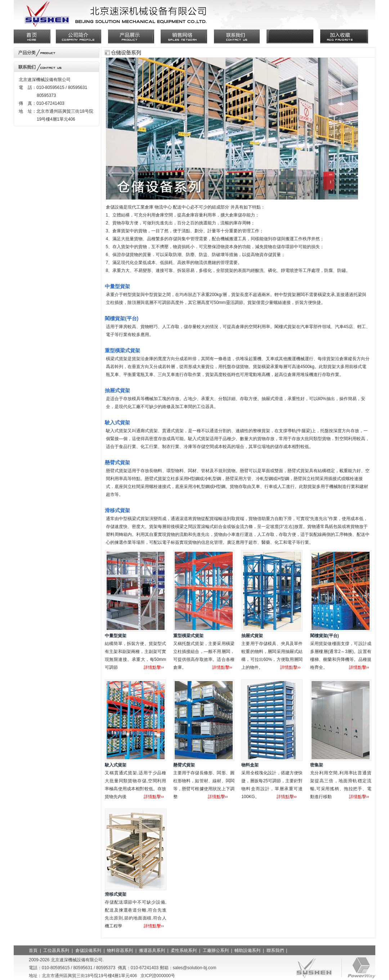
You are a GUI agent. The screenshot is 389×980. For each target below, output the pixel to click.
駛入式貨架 (116, 765)
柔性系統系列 (184, 950)
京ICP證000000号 (158, 976)
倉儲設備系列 (88, 950)
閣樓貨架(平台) (325, 636)
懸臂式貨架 (184, 765)
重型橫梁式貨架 (188, 636)
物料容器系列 (120, 950)
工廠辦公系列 (216, 950)
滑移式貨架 (116, 894)
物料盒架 (250, 765)
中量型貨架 (116, 636)
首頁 (33, 950)
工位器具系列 (56, 950)
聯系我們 (275, 950)
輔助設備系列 (247, 950)
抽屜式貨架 (252, 636)
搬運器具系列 (152, 950)
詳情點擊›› (154, 667)
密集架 (317, 765)
